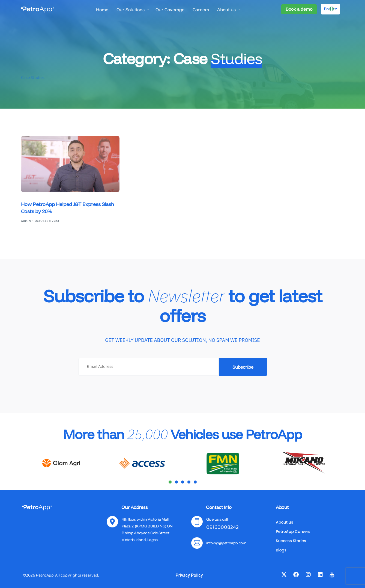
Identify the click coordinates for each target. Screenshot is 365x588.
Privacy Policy (189, 575)
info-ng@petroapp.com (226, 543)
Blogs (281, 550)
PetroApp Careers (293, 532)
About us (285, 522)
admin (26, 221)
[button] (170, 482)
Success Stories (291, 541)
